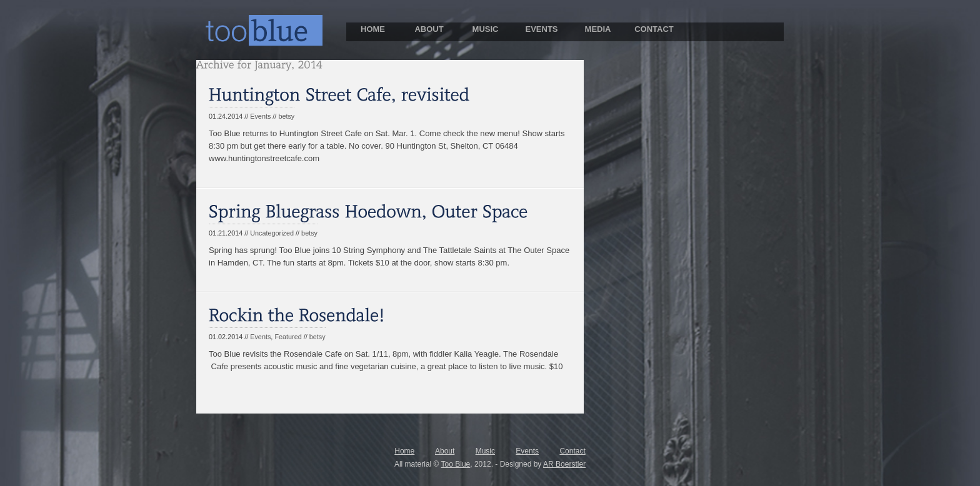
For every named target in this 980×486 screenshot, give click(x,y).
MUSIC (486, 29)
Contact (572, 451)
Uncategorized (272, 233)
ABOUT (429, 29)
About (445, 451)
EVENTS (541, 29)
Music (485, 451)
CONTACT (654, 29)
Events (260, 116)
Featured (288, 337)
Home (404, 451)
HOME (373, 29)
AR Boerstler (564, 464)
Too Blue (456, 464)
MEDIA (598, 29)
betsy (286, 116)
